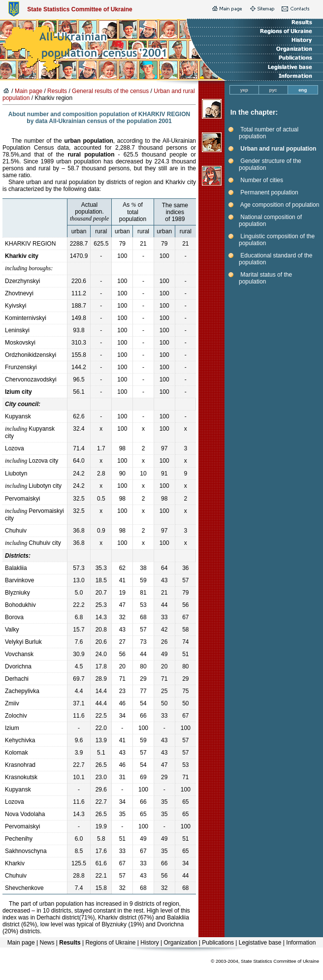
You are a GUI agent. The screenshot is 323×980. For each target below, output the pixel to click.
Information (301, 943)
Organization (180, 943)
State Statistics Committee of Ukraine (80, 9)
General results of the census (110, 91)
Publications (218, 943)
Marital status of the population (265, 278)
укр (244, 90)
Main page (29, 91)
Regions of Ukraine (110, 943)
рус (273, 90)
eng (303, 90)
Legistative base (260, 943)
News (47, 943)
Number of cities (262, 180)
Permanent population (269, 192)
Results (57, 91)
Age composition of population (280, 205)
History (149, 943)
